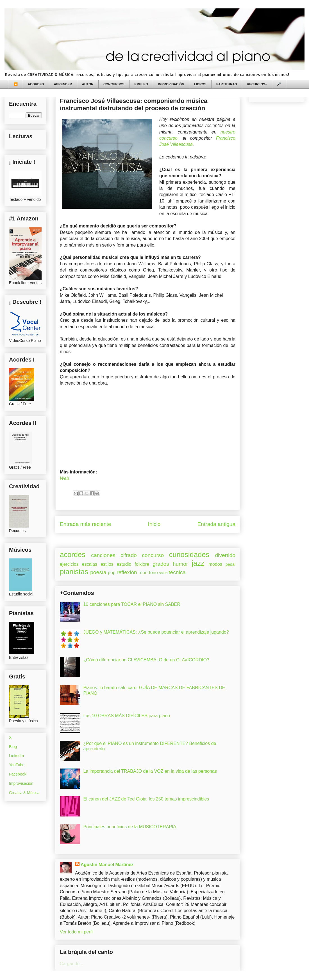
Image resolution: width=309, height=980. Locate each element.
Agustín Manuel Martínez (107, 865)
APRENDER (63, 84)
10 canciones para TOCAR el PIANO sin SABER (132, 604)
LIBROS (200, 84)
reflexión (127, 572)
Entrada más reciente (85, 524)
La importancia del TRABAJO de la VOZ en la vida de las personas (150, 771)
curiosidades (189, 555)
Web (64, 478)
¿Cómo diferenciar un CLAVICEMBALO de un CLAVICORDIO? (146, 660)
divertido (225, 555)
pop (112, 573)
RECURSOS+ (257, 84)
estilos (107, 564)
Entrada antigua (216, 524)
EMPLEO (141, 84)
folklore (142, 564)
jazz (198, 563)
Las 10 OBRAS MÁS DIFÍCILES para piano (127, 716)
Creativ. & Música (24, 793)
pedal (230, 564)
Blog (13, 747)
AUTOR (88, 84)
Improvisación (21, 783)
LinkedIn (16, 756)
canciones (103, 555)
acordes (73, 555)
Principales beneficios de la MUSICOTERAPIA (130, 827)
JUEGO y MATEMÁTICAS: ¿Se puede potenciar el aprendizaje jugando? (156, 632)
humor (180, 564)
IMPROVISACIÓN (171, 84)
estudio (124, 564)
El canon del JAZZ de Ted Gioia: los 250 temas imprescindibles (146, 799)
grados (161, 564)
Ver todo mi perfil (77, 932)
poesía (98, 572)
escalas (90, 564)
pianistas (74, 572)
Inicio (154, 524)
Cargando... (72, 964)
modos (215, 564)
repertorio (148, 573)
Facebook (18, 774)
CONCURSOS (114, 84)
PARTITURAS (227, 84)
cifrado (129, 555)
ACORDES (36, 84)
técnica (177, 572)
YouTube (17, 765)
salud (163, 573)
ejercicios (69, 564)
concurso (153, 555)
